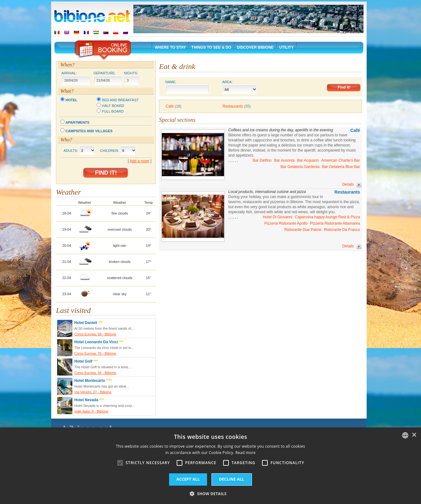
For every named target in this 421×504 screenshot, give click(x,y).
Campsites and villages (89, 131)
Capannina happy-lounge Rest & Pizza (327, 217)
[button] (210, 493)
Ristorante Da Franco (342, 230)
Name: (187, 87)
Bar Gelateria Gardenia (300, 167)
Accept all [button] (188, 479)
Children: (110, 151)
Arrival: (69, 73)
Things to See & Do (211, 47)
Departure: (105, 73)
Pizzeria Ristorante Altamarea (335, 223)
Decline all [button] (232, 479)
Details (352, 185)
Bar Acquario (308, 160)
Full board (113, 111)
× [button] (414, 435)
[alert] (210, 466)
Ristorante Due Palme (303, 230)
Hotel (71, 100)
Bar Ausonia (284, 160)
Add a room (139, 161)
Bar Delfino (262, 160)
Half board (113, 106)
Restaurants (233, 106)
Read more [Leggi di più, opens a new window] (246, 453)
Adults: (71, 151)
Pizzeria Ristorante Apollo (286, 223)
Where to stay (170, 47)
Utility (287, 47)
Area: (240, 87)
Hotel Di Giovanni (277, 217)
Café (170, 106)
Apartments (77, 122)
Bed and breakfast (120, 100)
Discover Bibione (255, 47)
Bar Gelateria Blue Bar (341, 167)
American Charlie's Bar (341, 160)
